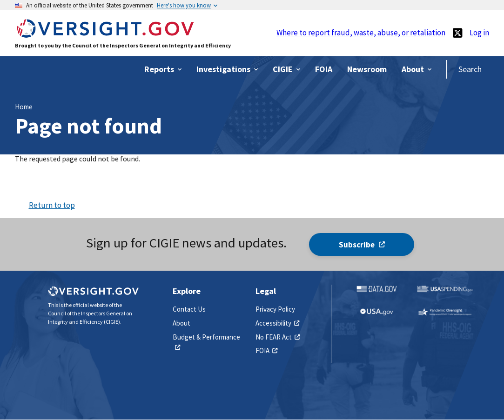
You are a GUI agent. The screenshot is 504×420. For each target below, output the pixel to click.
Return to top (52, 205)
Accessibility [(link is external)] (277, 323)
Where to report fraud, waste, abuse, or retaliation (361, 33)
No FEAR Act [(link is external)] (278, 337)
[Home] (105, 33)
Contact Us (189, 309)
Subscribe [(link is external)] (362, 245)
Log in (479, 33)
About (181, 323)
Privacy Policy (275, 309)
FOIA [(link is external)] (266, 350)
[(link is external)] (457, 33)
